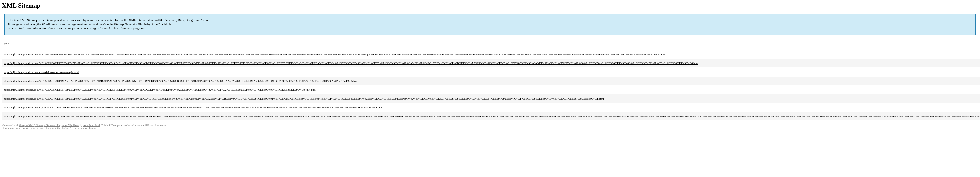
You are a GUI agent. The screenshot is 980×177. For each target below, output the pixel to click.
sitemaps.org (88, 28)
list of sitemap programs (129, 28)
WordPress (49, 24)
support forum (88, 128)
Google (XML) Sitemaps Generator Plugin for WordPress (49, 125)
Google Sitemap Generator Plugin (125, 24)
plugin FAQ (67, 128)
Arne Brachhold (161, 24)
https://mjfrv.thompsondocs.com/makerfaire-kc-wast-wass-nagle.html (41, 72)
